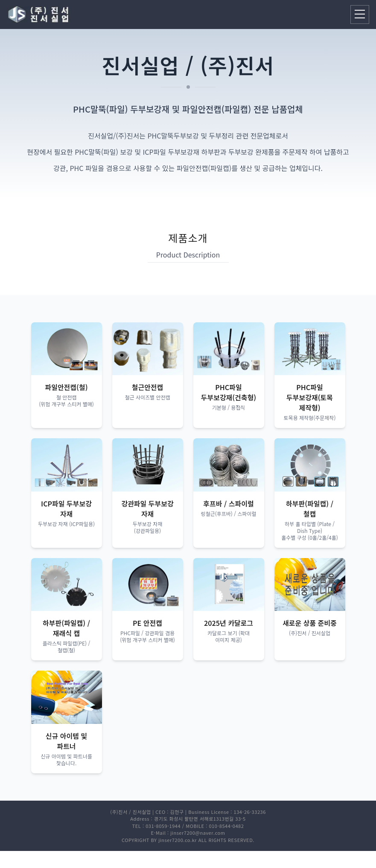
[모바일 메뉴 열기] (360, 14)
